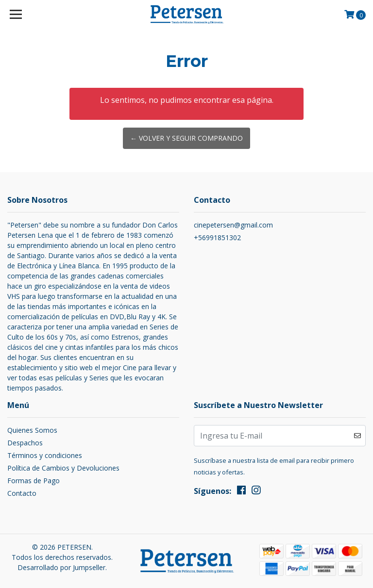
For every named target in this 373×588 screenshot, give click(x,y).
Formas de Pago (34, 481)
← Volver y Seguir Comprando (186, 138)
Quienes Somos (32, 430)
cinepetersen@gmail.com (233, 225)
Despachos (25, 443)
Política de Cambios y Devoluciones (63, 468)
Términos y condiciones (45, 455)
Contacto (22, 493)
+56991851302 (217, 237)
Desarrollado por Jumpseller (61, 567)
